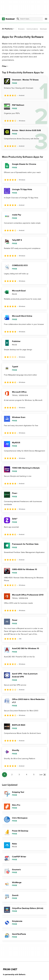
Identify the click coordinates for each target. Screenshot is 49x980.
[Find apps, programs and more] (29, 19)
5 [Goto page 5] (34, 775)
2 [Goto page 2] (12, 775)
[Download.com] (8, 19)
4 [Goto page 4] (27, 775)
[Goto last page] (42, 775)
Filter (5, 66)
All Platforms (8, 29)
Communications (32, 29)
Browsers (21, 29)
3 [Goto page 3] (19, 775)
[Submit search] (18, 19)
